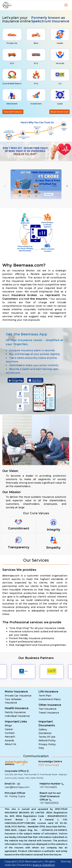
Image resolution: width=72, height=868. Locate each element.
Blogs (8, 725)
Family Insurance (15, 712)
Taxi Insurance (48, 709)
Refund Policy (47, 740)
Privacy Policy (47, 744)
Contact (10, 733)
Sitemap (66, 861)
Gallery (43, 729)
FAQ (41, 748)
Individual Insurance (17, 716)
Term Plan (45, 696)
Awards (9, 740)
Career (9, 729)
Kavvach (10, 737)
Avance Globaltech (44, 865)
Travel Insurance (49, 713)
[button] (5, 151)
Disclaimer (45, 733)
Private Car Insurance (18, 696)
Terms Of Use (47, 737)
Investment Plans (50, 699)
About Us (11, 744)
